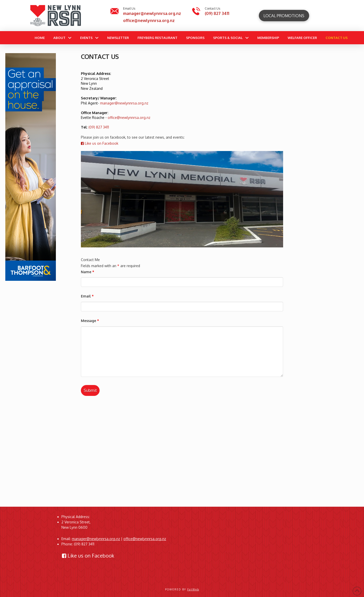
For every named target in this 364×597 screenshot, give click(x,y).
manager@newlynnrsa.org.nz (152, 13)
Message (90, 321)
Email (87, 296)
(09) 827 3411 (217, 13)
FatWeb (193, 589)
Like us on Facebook (100, 143)
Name (88, 272)
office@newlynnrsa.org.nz (149, 20)
